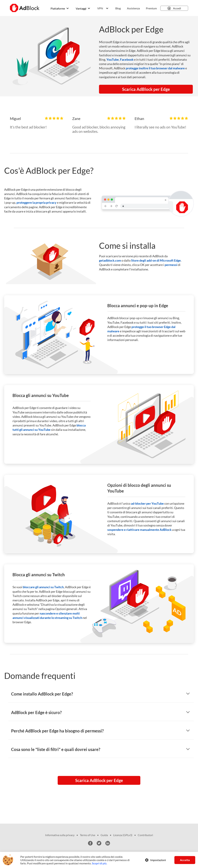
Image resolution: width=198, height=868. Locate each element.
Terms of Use (88, 835)
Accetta (185, 860)
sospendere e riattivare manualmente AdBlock (139, 530)
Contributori (145, 835)
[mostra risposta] (188, 694)
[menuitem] (118, 8)
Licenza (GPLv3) (123, 835)
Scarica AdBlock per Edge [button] (146, 89)
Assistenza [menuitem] (133, 8)
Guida (104, 835)
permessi (171, 265)
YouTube (113, 59)
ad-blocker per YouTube (147, 503)
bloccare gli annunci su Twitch (43, 587)
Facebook (127, 59)
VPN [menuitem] (100, 8)
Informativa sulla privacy (60, 835)
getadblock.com (110, 260)
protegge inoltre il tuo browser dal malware (155, 68)
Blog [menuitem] (118, 8)
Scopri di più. (99, 863)
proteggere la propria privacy (36, 202)
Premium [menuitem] (151, 8)
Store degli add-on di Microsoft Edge (156, 260)
